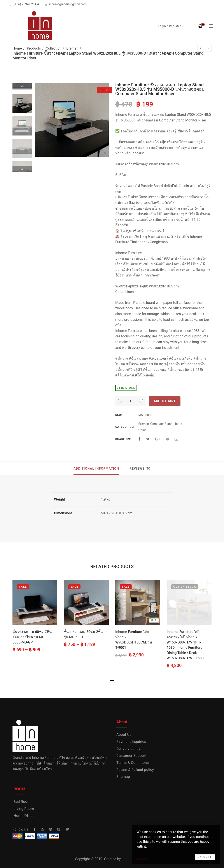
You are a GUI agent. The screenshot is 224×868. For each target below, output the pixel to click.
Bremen (72, 48)
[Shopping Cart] (200, 26)
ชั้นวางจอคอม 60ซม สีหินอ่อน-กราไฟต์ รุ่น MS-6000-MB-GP (32, 637)
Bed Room (22, 802)
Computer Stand (161, 424)
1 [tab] (112, 680)
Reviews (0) (140, 469)
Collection (53, 48)
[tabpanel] (35, 617)
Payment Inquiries (131, 742)
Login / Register (169, 26)
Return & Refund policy (135, 770)
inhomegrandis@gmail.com (68, 4)
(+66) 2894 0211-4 (26, 4)
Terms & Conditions (133, 763)
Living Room (24, 809)
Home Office (24, 816)
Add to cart (165, 401)
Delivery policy (128, 749)
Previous (22, 86)
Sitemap (123, 777)
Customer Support (131, 756)
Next (22, 169)
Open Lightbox (103, 151)
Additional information (96, 469)
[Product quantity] (130, 401)
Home (17, 48)
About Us (124, 735)
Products (34, 48)
